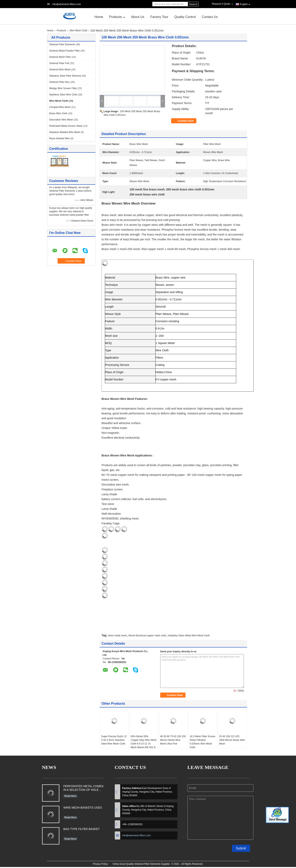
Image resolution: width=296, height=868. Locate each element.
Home (99, 17)
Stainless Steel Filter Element (65, 76)
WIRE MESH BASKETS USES (83, 808)
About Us (138, 17)
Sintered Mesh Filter (60, 57)
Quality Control (185, 17)
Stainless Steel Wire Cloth (63, 95)
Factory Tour (159, 17)
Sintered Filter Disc (60, 82)
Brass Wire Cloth (58, 113)
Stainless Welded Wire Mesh (65, 132)
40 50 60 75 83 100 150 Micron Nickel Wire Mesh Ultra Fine (173, 740)
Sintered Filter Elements (62, 44)
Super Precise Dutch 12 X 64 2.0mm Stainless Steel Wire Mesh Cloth (114, 740)
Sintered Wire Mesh (60, 70)
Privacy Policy (100, 864)
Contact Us (210, 17)
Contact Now (186, 121)
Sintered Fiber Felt (59, 63)
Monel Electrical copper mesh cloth (147, 636)
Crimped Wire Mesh (60, 107)
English (245, 4)
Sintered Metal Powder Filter (65, 51)
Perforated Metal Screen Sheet (66, 126)
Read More (70, 796)
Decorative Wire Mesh (61, 120)
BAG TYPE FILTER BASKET (82, 829)
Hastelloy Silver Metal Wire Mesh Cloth (189, 636)
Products (115, 17)
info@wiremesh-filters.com (67, 4)
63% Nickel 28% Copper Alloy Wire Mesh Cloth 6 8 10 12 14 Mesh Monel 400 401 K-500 (144, 744)
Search (193, 4)
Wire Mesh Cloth (78, 31)
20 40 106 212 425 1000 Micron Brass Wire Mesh (232, 740)
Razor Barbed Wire (60, 138)
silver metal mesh (117, 636)
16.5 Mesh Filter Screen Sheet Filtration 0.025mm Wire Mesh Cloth (203, 742)
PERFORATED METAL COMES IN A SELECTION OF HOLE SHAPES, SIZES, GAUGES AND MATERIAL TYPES (84, 788)
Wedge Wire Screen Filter (63, 88)
